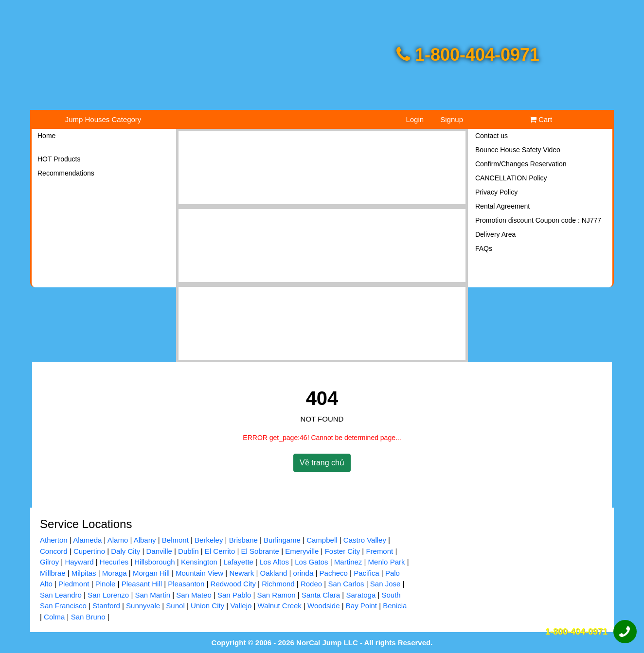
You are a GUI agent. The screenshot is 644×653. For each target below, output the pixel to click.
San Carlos (346, 584)
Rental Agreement (502, 206)
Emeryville (302, 551)
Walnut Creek (280, 606)
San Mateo (194, 595)
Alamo (118, 540)
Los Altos (274, 562)
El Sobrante (260, 551)
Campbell (322, 540)
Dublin (188, 551)
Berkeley (209, 540)
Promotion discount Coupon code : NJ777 (538, 220)
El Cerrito (220, 551)
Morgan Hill (151, 573)
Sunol (175, 606)
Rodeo (311, 584)
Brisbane (243, 540)
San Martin (152, 595)
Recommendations (66, 173)
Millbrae (53, 573)
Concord (54, 551)
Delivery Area (495, 234)
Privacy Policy (496, 192)
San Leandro (61, 595)
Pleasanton (186, 584)
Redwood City (233, 584)
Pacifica (367, 573)
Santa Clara (321, 595)
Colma (54, 617)
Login (415, 119)
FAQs (484, 248)
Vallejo (241, 606)
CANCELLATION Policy (511, 178)
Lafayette (238, 562)
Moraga (115, 573)
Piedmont (74, 584)
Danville (159, 551)
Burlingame (282, 540)
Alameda (87, 540)
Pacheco (334, 573)
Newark (241, 573)
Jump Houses (103, 119)
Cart (541, 119)
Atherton (54, 540)
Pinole (106, 584)
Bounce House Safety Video (518, 150)
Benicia (395, 606)
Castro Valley (365, 540)
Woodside (323, 606)
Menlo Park (387, 562)
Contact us (492, 136)
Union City (207, 606)
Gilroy (49, 562)
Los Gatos (311, 562)
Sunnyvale (143, 606)
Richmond (278, 584)
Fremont (379, 551)
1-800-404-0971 (468, 55)
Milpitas (84, 573)
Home (46, 136)
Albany (145, 540)
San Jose (385, 584)
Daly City (125, 551)
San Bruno (88, 617)
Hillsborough (154, 562)
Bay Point (361, 606)
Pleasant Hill (142, 584)
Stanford (106, 606)
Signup (452, 119)
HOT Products (59, 159)
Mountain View (199, 573)
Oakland (273, 573)
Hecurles (114, 562)
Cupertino (89, 551)
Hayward (79, 562)
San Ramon (276, 595)
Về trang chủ (322, 463)
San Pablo (234, 595)
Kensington (199, 562)
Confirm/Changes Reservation (521, 164)
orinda (304, 573)
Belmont (175, 540)
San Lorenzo (108, 595)
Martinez (348, 562)
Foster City (343, 551)
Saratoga (361, 595)
